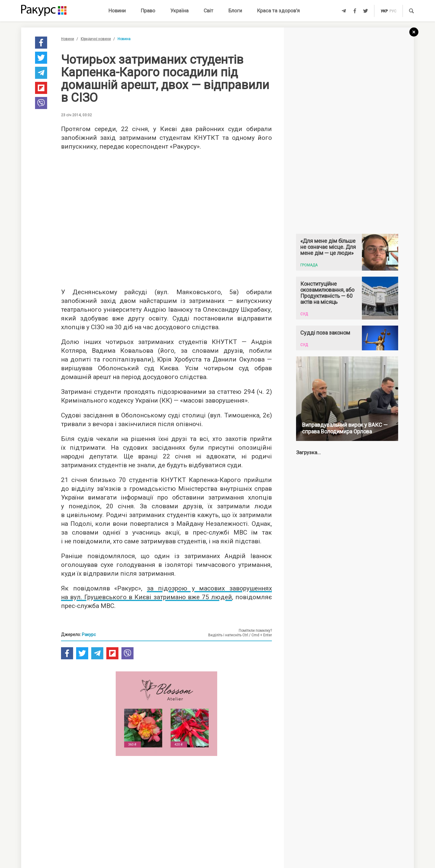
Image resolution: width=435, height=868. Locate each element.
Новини (117, 11)
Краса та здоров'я (278, 11)
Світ (208, 11)
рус (393, 11)
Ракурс (89, 635)
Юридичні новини (96, 39)
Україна (179, 11)
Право (148, 11)
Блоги (235, 11)
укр (384, 11)
